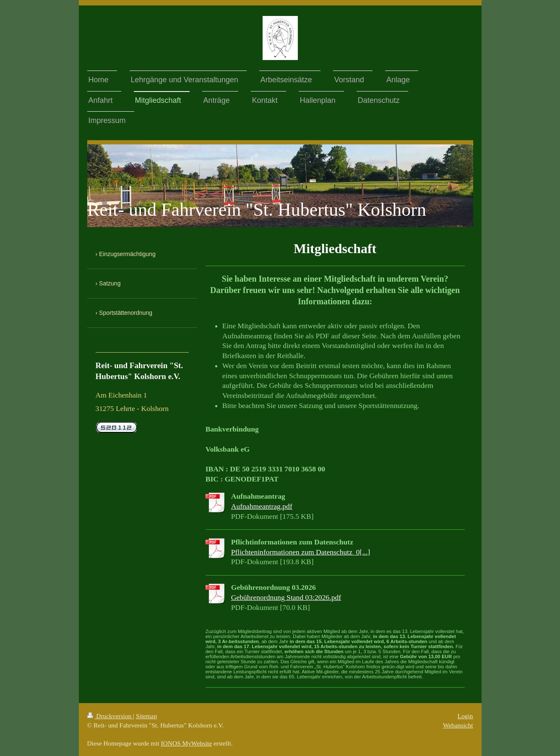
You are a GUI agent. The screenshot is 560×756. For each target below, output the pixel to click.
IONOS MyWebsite (186, 743)
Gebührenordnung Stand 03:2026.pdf (286, 597)
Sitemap (146, 716)
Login (465, 716)
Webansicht (458, 725)
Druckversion (110, 716)
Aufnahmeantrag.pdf (262, 506)
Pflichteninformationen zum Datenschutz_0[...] (301, 552)
